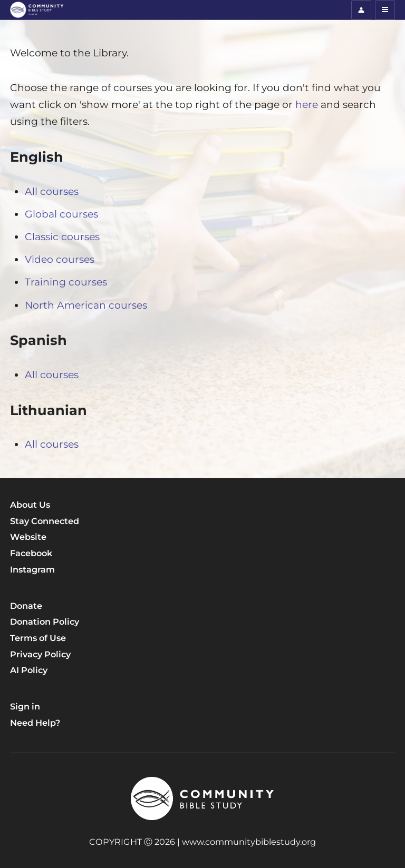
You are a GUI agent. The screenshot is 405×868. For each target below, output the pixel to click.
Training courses (66, 282)
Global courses (61, 214)
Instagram (32, 569)
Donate (26, 606)
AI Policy (29, 670)
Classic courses (62, 237)
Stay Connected (45, 521)
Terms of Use (38, 638)
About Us (30, 505)
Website (28, 537)
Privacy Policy (40, 654)
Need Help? (35, 723)
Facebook (31, 553)
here (308, 105)
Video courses (60, 259)
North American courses (86, 305)
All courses (52, 191)
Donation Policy (45, 622)
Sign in (25, 706)
